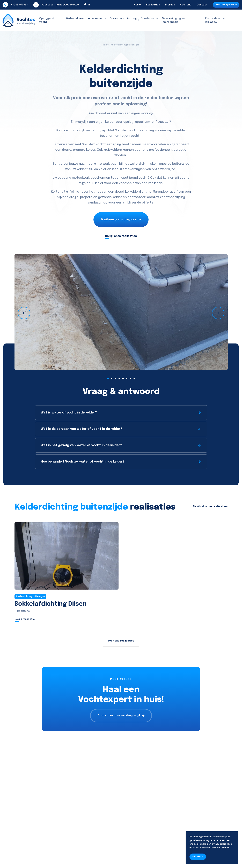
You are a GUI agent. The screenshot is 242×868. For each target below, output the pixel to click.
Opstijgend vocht (47, 20)
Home (137, 5)
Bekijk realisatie (25, 619)
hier (104, 169)
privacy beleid (219, 844)
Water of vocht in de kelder (85, 18)
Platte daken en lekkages (216, 20)
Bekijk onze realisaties (121, 236)
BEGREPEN (198, 857)
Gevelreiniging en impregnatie (173, 20)
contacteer (137, 197)
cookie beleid (201, 844)
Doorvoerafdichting (123, 18)
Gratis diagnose (226, 5)
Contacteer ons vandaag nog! (121, 715)
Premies (170, 5)
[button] (108, 378)
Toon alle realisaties (121, 641)
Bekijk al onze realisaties (210, 507)
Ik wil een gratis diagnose (121, 220)
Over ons (186, 5)
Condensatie (149, 18)
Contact (202, 5)
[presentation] (24, 313)
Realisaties (153, 5)
